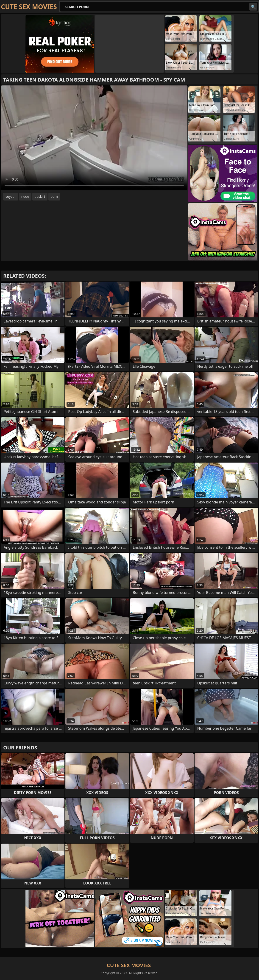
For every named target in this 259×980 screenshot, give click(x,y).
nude (25, 196)
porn (54, 196)
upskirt (40, 196)
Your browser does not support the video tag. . (94, 138)
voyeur (11, 196)
